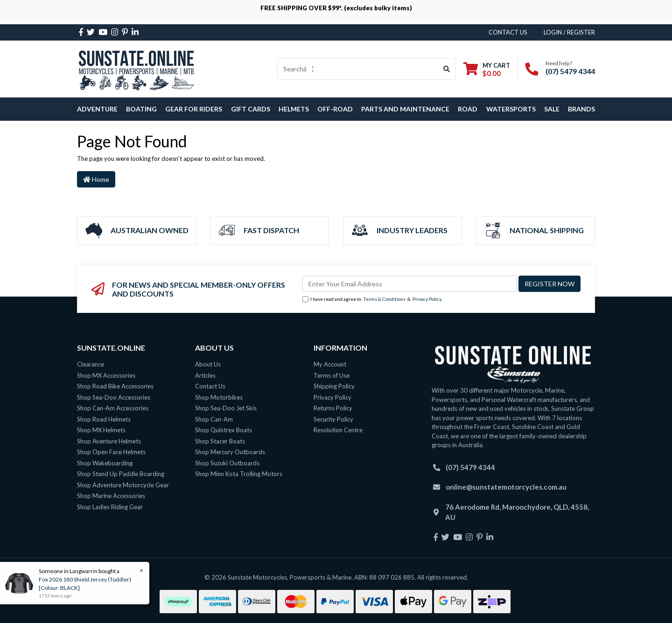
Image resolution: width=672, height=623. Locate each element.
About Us (208, 364)
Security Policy (333, 419)
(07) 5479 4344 (570, 71)
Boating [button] (141, 109)
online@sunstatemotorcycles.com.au (506, 487)
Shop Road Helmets (104, 419)
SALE (552, 109)
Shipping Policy (334, 386)
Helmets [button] (294, 109)
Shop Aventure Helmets (109, 441)
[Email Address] (409, 284)
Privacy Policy (427, 299)
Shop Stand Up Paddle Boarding (121, 474)
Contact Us (210, 386)
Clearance (91, 364)
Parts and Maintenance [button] (405, 109)
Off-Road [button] (335, 109)
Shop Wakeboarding (105, 463)
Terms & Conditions (384, 299)
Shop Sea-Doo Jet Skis (226, 408)
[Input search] (358, 69)
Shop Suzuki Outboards (227, 463)
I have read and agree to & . (372, 299)
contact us (508, 32)
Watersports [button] (511, 109)
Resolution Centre (338, 430)
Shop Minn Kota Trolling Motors (239, 474)
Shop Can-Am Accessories (113, 408)
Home (96, 179)
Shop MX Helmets (101, 430)
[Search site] (447, 69)
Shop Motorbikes (219, 397)
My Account (330, 364)
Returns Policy (333, 408)
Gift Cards (251, 109)
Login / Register (569, 32)
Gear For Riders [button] (194, 109)
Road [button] (468, 109)
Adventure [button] (97, 109)
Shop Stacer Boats (220, 441)
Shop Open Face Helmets (111, 452)
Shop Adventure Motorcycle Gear (123, 485)
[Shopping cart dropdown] (487, 69)
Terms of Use (332, 375)
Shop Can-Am (214, 419)
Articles (205, 375)
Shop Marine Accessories (111, 496)
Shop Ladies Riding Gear (110, 507)
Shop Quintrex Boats (224, 430)
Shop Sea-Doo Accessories (114, 397)
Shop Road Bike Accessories (115, 386)
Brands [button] (581, 109)
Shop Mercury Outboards (230, 452)
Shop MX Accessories (106, 375)
